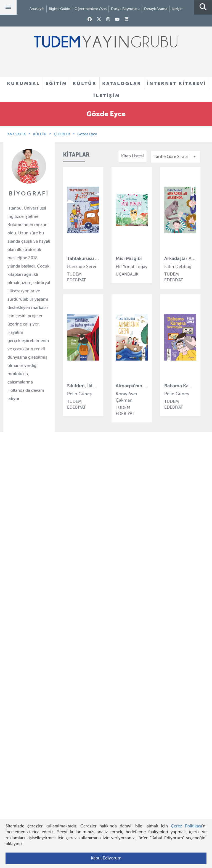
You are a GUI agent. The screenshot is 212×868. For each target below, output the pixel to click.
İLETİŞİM (107, 96)
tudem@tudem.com (106, 776)
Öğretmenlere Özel (91, 9)
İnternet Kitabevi (24, 682)
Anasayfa (37, 9)
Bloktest (71, 540)
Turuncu (71, 620)
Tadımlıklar (116, 551)
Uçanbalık (72, 570)
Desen (69, 590)
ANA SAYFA (17, 134)
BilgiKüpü (72, 550)
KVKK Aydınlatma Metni (31, 570)
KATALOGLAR (122, 83)
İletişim (178, 9)
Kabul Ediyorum (106, 858)
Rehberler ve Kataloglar (128, 571)
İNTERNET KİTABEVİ (177, 83)
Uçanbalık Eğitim (79, 580)
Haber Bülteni (21, 560)
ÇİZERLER (62, 134)
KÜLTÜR (85, 83)
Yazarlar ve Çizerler (124, 540)
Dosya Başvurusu (125, 9)
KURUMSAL (23, 83)
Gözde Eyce (87, 134)
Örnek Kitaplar (120, 560)
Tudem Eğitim (76, 530)
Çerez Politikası (187, 826)
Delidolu (71, 600)
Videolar (114, 581)
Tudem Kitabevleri (26, 540)
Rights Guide (59, 9)
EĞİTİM (56, 83)
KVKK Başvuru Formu (29, 580)
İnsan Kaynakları (24, 550)
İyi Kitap (71, 610)
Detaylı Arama (156, 9)
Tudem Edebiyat (78, 560)
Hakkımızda (20, 530)
